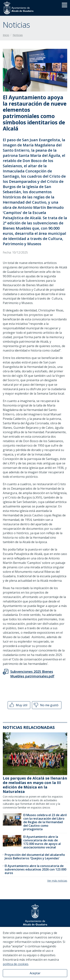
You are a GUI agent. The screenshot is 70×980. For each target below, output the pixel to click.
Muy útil (18, 705)
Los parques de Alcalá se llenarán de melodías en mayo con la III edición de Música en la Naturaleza (35, 785)
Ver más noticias (57, 881)
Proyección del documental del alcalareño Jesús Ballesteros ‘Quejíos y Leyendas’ (35, 856)
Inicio (6, 35)
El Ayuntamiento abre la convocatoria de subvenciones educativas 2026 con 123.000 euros (35, 869)
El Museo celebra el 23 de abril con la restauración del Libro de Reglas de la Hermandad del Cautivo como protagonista (45, 822)
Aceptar (35, 973)
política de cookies (16, 964)
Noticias (18, 35)
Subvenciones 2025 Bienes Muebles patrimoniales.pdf (32, 674)
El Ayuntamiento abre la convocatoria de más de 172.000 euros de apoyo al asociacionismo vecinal (42, 842)
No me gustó (46, 705)
